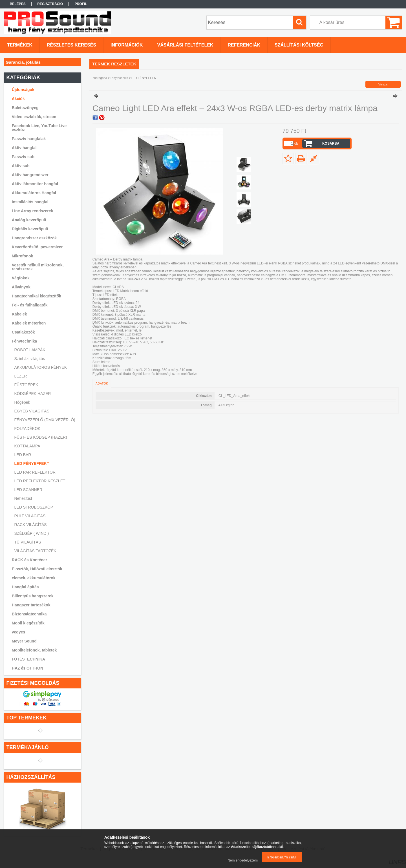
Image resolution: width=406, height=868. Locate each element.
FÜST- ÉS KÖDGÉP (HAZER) (41, 437)
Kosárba (331, 143)
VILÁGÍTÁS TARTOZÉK (35, 551)
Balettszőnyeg (25, 108)
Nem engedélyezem (243, 860)
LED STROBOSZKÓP (34, 507)
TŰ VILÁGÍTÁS (28, 542)
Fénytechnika (119, 78)
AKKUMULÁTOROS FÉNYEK (41, 367)
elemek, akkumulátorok (34, 578)
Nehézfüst (23, 498)
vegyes (18, 632)
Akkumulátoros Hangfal (34, 193)
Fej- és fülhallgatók (30, 305)
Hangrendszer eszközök (34, 238)
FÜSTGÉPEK (26, 385)
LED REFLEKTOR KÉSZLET (40, 481)
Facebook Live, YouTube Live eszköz (39, 128)
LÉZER (21, 376)
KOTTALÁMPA (27, 446)
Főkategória (99, 78)
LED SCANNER (28, 490)
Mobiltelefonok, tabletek (34, 650)
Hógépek (22, 402)
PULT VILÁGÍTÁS (30, 516)
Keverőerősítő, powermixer (37, 247)
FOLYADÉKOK (27, 429)
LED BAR (23, 455)
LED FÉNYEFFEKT (32, 463)
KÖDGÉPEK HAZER (33, 394)
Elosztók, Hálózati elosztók (37, 569)
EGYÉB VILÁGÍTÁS (32, 411)
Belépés (18, 4)
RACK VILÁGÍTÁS (31, 525)
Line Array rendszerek (33, 211)
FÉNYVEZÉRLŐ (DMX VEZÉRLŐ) (45, 420)
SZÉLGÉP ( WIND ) (32, 533)
